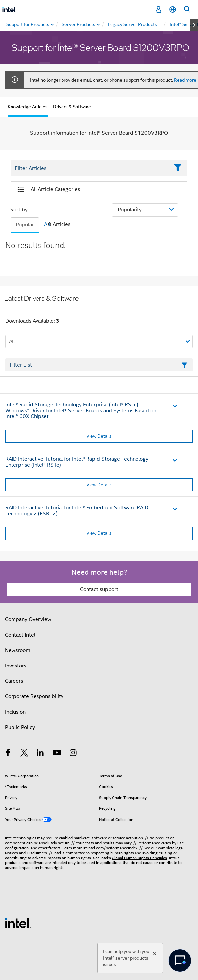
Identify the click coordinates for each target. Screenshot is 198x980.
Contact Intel (20, 635)
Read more (185, 80)
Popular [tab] (25, 225)
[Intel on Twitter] (24, 754)
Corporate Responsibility (34, 696)
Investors (16, 666)
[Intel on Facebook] (8, 754)
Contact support (99, 589)
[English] (173, 9)
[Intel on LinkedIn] (40, 754)
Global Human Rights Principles (139, 858)
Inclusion (15, 712)
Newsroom (18, 650)
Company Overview (28, 619)
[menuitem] (79, 25)
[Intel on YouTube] (57, 754)
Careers (14, 681)
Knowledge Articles (28, 107)
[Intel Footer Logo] (18, 923)
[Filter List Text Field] (90, 169)
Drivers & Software (72, 107)
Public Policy (20, 727)
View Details (99, 436)
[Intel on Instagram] (73, 754)
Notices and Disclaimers (26, 853)
